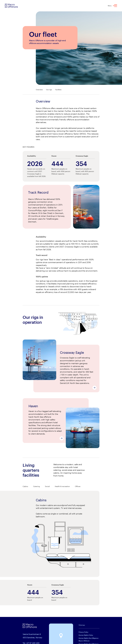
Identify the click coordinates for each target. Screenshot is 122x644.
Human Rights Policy (86, 635)
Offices (78, 486)
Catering (37, 486)
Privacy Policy (83, 632)
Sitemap (82, 625)
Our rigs (49, 90)
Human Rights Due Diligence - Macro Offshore (89, 639)
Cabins (25, 486)
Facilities (58, 90)
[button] (61, 636)
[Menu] (115, 6)
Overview (39, 90)
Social (47, 486)
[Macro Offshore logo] (11, 6)
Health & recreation (62, 486)
